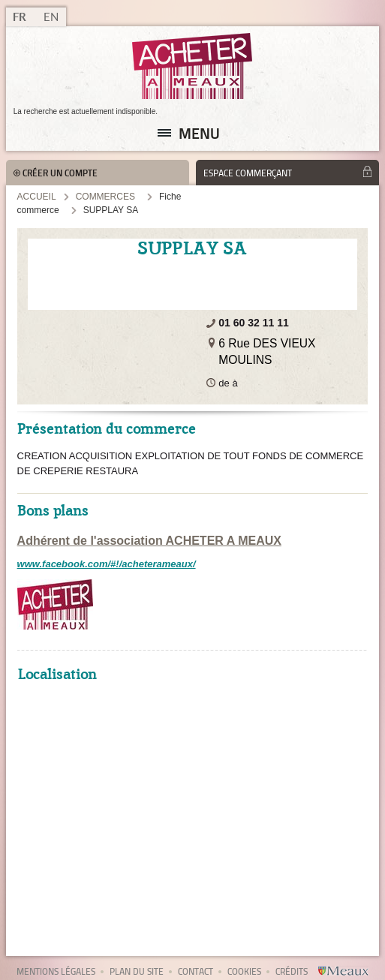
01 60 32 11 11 (253, 323)
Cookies (244, 971)
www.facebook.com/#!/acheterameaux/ (107, 564)
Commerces (105, 197)
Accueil (37, 197)
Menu (199, 133)
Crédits (292, 971)
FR (20, 17)
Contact (196, 971)
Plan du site (137, 971)
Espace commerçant (248, 173)
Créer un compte (60, 173)
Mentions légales (56, 971)
